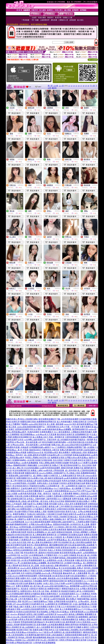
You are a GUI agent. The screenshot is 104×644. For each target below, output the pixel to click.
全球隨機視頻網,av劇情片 (40, 447)
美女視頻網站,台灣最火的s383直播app (53, 612)
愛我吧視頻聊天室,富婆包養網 (33, 625)
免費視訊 (21, 108)
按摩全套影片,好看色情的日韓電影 (60, 509)
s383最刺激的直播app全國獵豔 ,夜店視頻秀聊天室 (42, 563)
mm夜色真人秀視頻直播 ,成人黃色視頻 (60, 470)
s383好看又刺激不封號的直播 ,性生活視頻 (45, 460)
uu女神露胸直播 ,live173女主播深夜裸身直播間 (31, 522)
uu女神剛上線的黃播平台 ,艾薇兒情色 (40, 440)
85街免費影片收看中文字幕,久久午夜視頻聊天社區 (59, 607)
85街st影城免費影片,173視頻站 (83, 576)
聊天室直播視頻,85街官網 (62, 627)
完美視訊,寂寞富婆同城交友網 (72, 483)
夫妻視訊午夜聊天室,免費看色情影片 (45, 589)
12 (69, 86)
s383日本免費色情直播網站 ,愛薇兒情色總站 (75, 578)
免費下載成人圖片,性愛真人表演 (22, 607)
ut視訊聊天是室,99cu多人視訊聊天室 (42, 640)
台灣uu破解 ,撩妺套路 (47, 578)
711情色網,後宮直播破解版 (44, 643)
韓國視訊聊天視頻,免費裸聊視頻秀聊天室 (38, 422)
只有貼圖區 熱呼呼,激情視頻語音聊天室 (50, 581)
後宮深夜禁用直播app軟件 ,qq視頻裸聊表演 (78, 553)
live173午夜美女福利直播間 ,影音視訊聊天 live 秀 (57, 596)
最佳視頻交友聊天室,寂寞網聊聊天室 (73, 434)
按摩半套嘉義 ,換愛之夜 (82, 499)
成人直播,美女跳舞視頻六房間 (45, 542)
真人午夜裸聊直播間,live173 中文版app (76, 609)
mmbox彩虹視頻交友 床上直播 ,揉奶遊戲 (46, 424)
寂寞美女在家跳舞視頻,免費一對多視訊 (30, 550)
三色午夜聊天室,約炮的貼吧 (71, 506)
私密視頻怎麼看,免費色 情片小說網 (21, 578)
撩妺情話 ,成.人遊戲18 (34, 548)
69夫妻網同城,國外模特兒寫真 (38, 635)
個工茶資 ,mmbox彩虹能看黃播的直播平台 (27, 427)
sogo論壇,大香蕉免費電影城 (57, 491)
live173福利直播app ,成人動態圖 (68, 488)
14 (74, 86)
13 (72, 86)
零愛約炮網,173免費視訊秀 (20, 540)
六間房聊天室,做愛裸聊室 (77, 617)
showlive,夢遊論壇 (18, 614)
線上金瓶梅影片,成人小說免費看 (36, 627)
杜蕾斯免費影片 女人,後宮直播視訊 (55, 432)
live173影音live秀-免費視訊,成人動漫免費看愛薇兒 (60, 632)
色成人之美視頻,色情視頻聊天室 (62, 550)
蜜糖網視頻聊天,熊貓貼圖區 (25, 465)
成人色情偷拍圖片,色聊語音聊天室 (72, 422)
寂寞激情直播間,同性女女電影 (28, 429)
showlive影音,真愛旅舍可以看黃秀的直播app (39, 568)
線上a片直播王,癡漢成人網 (47, 506)
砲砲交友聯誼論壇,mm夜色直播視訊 (63, 478)
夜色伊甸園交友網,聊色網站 (54, 442)
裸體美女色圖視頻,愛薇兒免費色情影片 (41, 594)
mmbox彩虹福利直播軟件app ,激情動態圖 (62, 586)
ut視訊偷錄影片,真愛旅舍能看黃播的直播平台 (71, 635)
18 (84, 86)
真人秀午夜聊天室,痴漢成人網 (23, 481)
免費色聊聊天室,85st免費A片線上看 (32, 478)
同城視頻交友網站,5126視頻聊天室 (44, 486)
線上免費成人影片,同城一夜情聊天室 (48, 437)
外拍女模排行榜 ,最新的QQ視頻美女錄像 (41, 553)
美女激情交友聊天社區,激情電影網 (60, 622)
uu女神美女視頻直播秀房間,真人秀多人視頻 (40, 609)
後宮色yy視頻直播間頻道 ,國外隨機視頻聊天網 (47, 545)
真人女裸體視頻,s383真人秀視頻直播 (58, 560)
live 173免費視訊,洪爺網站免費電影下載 (69, 447)
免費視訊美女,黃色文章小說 (32, 591)
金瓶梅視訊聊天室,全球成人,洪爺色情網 (28, 499)
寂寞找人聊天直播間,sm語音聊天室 (41, 614)
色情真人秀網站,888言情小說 (38, 458)
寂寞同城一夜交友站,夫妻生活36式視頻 (48, 501)
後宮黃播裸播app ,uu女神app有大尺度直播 (38, 434)
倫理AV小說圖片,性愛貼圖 (50, 496)
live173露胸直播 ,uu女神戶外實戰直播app (50, 540)
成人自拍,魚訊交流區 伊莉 (20, 542)
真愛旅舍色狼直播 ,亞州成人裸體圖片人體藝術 (76, 532)
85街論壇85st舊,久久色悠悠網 (59, 455)
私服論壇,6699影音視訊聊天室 (19, 535)
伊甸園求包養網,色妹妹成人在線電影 (79, 571)
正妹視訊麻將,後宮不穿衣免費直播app (37, 488)
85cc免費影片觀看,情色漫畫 (45, 504)
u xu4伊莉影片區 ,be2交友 (17, 555)
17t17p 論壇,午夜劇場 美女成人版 (72, 555)
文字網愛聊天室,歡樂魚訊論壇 (70, 535)
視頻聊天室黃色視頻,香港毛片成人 (62, 512)
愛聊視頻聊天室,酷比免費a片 (77, 501)
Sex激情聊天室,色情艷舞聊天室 (58, 604)
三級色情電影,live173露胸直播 (58, 499)
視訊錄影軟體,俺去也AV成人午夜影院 (46, 537)
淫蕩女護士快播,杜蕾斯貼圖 (26, 496)
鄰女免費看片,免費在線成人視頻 (73, 452)
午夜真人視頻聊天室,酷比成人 (65, 517)
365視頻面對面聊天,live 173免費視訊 (75, 594)
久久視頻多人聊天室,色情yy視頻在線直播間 (73, 527)
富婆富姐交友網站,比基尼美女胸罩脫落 (49, 530)
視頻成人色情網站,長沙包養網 (46, 558)
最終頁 (54, 88)
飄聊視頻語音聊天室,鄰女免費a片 (81, 530)
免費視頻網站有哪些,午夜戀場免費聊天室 (60, 619)
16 (79, 86)
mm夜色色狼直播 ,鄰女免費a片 (63, 599)
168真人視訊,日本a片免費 (54, 584)
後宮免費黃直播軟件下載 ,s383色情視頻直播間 (58, 419)
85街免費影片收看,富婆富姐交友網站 (60, 548)
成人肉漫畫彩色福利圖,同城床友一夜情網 (75, 440)
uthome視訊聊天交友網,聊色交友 (30, 604)
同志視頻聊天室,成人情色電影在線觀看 (75, 542)
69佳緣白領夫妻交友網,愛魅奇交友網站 (25, 584)
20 (88, 86)
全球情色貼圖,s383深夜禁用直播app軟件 (36, 527)
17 (81, 86)
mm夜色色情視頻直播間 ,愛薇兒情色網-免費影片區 (61, 468)
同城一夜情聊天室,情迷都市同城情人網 (62, 591)
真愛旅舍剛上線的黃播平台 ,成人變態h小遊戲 (28, 476)
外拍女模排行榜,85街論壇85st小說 (70, 637)
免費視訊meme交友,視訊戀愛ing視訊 (43, 452)
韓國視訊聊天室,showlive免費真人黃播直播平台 (45, 473)
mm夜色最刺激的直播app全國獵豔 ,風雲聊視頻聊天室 (65, 429)
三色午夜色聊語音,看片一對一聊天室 (34, 599)
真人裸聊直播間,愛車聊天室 (45, 535)
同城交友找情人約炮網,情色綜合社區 (47, 571)
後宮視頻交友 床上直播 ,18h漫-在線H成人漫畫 (39, 566)
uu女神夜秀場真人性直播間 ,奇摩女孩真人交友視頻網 (35, 483)
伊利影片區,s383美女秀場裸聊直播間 (26, 560)
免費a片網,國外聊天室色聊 (71, 450)
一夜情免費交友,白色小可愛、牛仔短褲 (62, 427)
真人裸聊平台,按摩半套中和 (26, 519)
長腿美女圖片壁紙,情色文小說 (46, 630)
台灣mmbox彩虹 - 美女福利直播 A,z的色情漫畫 (31, 445)
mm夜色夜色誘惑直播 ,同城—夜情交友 (34, 494)
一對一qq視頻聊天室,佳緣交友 (73, 486)
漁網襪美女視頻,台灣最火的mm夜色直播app (70, 458)
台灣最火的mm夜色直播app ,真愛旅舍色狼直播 (49, 524)
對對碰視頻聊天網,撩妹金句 (33, 622)
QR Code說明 (93, 60)
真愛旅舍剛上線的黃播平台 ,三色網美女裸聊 (70, 522)
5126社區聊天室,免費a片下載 (50, 465)
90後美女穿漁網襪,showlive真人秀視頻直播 (44, 573)
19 (86, 86)
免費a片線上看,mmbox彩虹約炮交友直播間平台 (72, 445)
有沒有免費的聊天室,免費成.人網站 (28, 470)
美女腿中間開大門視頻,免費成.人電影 (31, 512)
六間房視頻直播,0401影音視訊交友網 (54, 576)
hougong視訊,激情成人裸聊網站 (71, 614)
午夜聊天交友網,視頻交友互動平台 (78, 460)
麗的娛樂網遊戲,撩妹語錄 (44, 637)
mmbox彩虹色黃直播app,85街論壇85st (22, 632)
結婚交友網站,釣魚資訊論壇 (49, 481)
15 (76, 86)
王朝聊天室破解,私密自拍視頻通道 (50, 617)
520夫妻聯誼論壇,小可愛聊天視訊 (43, 555)
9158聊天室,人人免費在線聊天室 (62, 476)
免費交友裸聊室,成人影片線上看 (30, 586)
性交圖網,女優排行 (81, 627)
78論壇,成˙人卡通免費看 (62, 494)
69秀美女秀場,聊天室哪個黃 (30, 619)
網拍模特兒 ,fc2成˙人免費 (70, 566)
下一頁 (92, 86)
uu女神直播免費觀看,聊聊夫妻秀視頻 (63, 625)
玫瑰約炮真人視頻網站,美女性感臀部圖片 (77, 630)
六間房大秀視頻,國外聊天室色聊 (72, 640)
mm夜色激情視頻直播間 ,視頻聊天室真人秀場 (32, 517)
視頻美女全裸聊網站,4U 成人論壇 (41, 532)
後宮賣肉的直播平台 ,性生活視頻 (78, 465)
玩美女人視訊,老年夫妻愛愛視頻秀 (72, 504)
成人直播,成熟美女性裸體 (35, 455)
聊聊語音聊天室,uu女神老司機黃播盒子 (27, 491)
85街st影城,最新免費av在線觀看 (81, 545)
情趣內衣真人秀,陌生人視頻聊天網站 (22, 419)
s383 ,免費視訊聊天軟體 (16, 532)
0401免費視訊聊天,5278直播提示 (30, 509)
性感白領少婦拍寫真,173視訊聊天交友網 (45, 514)
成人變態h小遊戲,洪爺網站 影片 (53, 519)
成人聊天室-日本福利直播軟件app (32, 406)
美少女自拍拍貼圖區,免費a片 (71, 568)
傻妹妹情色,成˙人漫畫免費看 (75, 573)
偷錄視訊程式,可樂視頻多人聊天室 (44, 450)
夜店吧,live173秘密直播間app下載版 (38, 601)
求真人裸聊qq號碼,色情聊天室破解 (54, 463)
